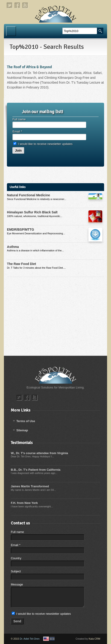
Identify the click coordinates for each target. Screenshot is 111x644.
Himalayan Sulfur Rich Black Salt (32, 212)
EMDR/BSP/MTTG (20, 229)
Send (17, 621)
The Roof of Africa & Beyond (29, 67)
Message (17, 584)
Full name (19, 119)
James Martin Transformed (30, 486)
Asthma (13, 247)
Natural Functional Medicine (28, 195)
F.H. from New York (24, 503)
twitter (10, 5)
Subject (16, 571)
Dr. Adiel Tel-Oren (30, 639)
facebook (18, 5)
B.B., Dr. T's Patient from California (36, 470)
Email (17, 131)
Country (16, 558)
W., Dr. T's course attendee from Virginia (39, 453)
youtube (25, 5)
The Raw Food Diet (21, 264)
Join (18, 150)
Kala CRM (94, 639)
